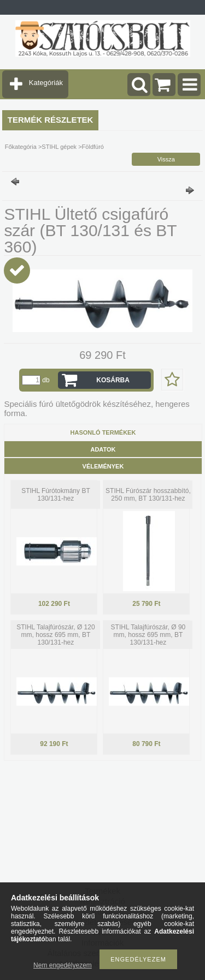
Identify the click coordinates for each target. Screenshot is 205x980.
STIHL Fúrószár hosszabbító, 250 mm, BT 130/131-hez (148, 495)
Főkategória (21, 147)
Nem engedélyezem (63, 965)
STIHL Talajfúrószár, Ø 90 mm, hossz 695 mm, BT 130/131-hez (148, 635)
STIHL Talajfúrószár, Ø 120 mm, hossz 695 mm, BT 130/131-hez (55, 635)
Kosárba (113, 380)
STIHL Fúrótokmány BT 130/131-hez (56, 495)
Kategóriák (46, 83)
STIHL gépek (59, 147)
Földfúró (93, 147)
